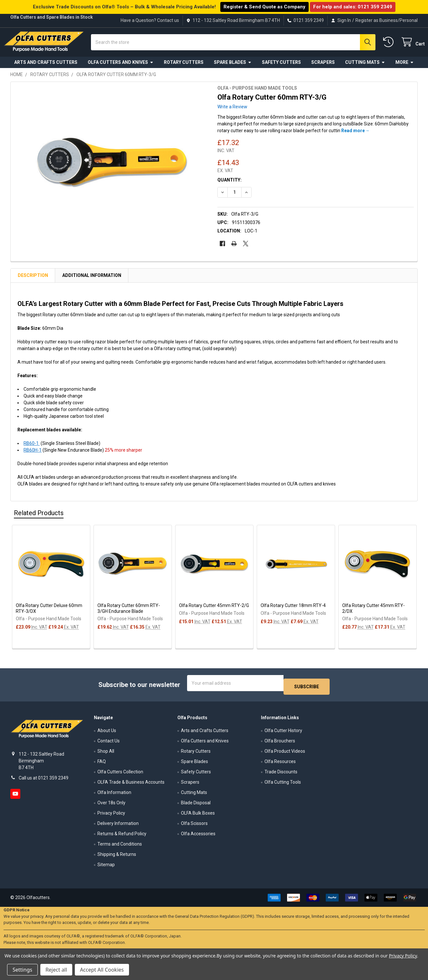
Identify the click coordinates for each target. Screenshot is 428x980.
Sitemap (106, 867)
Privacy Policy (111, 815)
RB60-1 (32, 448)
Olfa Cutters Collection (120, 774)
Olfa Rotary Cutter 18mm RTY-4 (293, 611)
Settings (22, 970)
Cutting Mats (365, 67)
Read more (353, 136)
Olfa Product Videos (285, 753)
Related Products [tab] (39, 518)
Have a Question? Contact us (150, 20)
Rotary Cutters (184, 67)
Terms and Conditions (120, 846)
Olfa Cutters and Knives (121, 67)
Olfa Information (114, 794)
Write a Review (232, 112)
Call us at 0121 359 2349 (44, 779)
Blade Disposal (196, 805)
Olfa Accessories (198, 836)
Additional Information (92, 280)
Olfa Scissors (194, 825)
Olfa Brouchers (280, 743)
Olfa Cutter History (283, 732)
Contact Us (109, 743)
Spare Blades (233, 67)
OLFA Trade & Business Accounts (131, 784)
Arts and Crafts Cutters (46, 67)
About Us (107, 732)
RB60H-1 (33, 455)
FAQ (102, 763)
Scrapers (323, 67)
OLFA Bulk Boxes (198, 815)
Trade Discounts (281, 774)
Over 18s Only (111, 805)
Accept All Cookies (102, 970)
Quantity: (229, 185)
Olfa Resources (280, 763)
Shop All (106, 753)
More (405, 67)
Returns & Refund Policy (122, 836)
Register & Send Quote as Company (264, 7)
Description (33, 280)
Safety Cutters (281, 67)
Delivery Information (118, 825)
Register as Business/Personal (387, 20)
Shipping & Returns (117, 856)
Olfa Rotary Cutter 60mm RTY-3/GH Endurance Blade (129, 613)
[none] (112, 168)
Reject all (56, 970)
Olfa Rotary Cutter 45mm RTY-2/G (214, 611)
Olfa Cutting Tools (283, 784)
